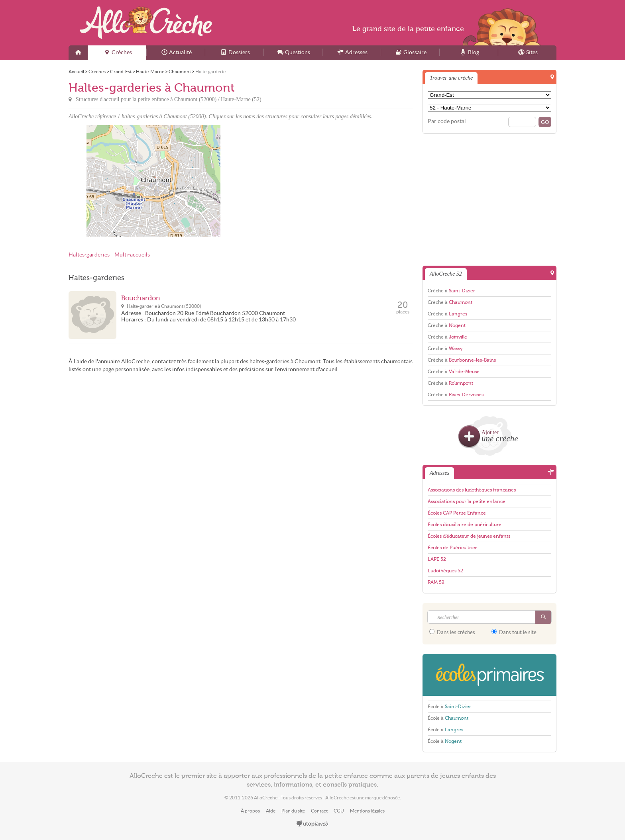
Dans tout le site (514, 632)
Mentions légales (367, 811)
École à (449, 707)
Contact (319, 811)
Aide (271, 811)
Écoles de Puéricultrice (453, 548)
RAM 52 (436, 582)
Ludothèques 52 (445, 571)
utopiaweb (312, 824)
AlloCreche (146, 23)
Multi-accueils (132, 255)
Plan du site (293, 811)
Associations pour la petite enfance (467, 501)
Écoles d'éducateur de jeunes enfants (469, 536)
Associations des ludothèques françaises (472, 490)
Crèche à (451, 291)
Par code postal (447, 121)
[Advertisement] (328, 181)
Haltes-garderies (89, 255)
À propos (250, 811)
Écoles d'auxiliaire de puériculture (465, 525)
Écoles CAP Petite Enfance (457, 513)
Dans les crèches (452, 632)
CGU (339, 811)
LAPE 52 (437, 559)
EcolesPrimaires (489, 675)
